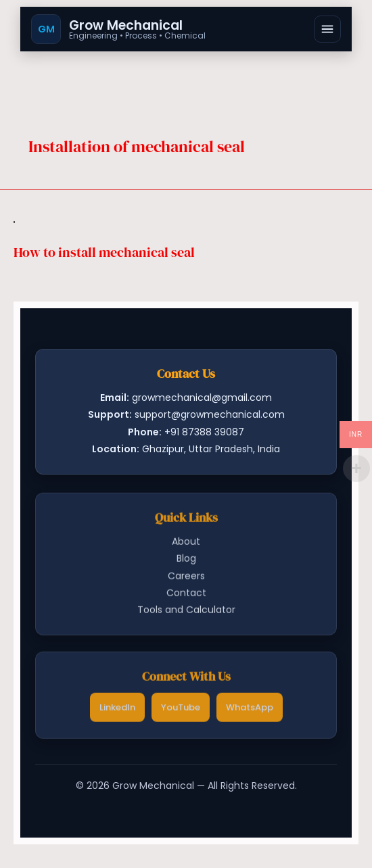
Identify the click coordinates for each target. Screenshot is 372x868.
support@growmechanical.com (210, 414)
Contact (186, 594)
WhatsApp (250, 709)
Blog (186, 560)
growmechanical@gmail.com (202, 397)
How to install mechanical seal (104, 252)
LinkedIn (117, 709)
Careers (186, 577)
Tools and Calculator (186, 612)
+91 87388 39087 (204, 432)
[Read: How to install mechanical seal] (14, 221)
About (186, 544)
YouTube (181, 709)
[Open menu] (327, 29)
